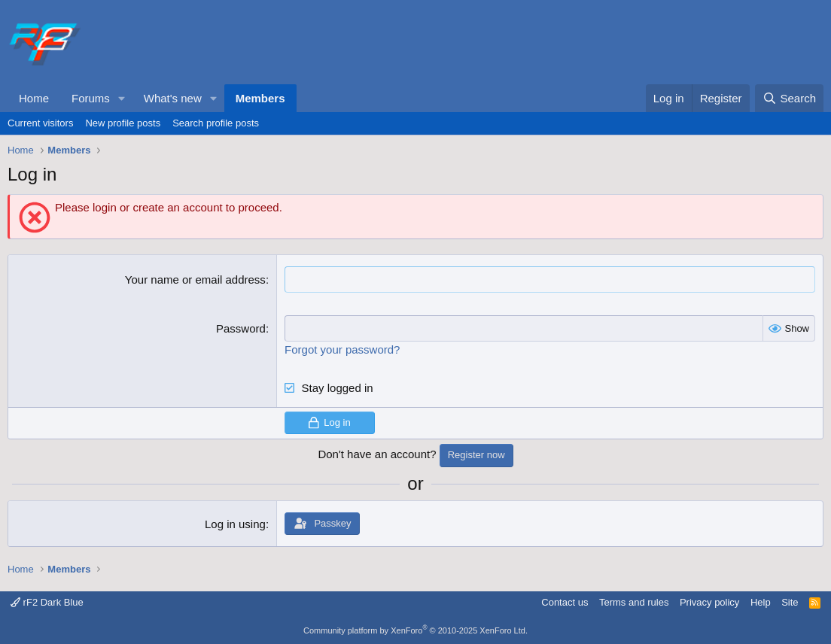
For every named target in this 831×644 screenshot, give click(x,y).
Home (34, 98)
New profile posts (123, 123)
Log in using (235, 524)
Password (241, 328)
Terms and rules (634, 602)
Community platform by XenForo (415, 630)
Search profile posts (216, 123)
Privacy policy (709, 602)
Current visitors (40, 123)
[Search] (789, 98)
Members (260, 98)
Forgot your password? (342, 349)
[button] (122, 98)
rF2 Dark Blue (47, 602)
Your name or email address (195, 279)
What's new (173, 98)
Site (790, 602)
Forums (91, 98)
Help (761, 602)
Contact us (565, 602)
